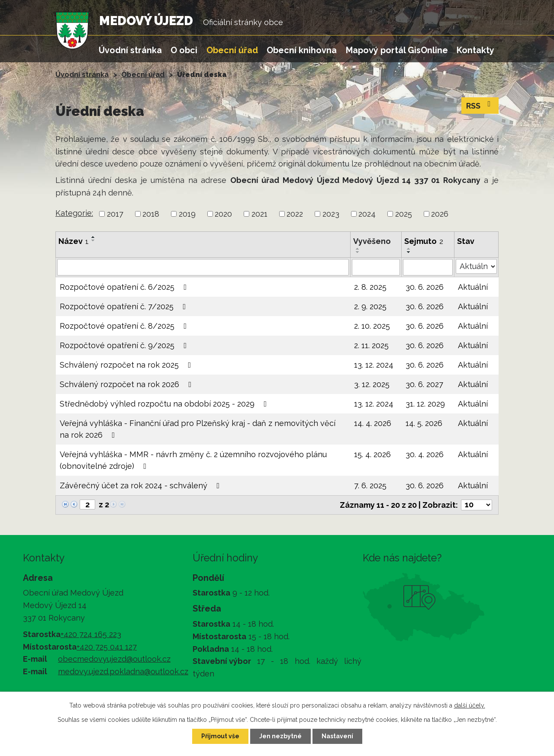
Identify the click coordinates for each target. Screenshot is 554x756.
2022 (295, 214)
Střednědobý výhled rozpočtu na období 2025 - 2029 (165, 404)
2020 (223, 214)
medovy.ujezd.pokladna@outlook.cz (123, 671)
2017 (115, 214)
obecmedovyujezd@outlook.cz (114, 659)
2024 (367, 214)
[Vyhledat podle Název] (203, 267)
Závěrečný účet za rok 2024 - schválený (142, 485)
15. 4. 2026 (372, 454)
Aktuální (473, 287)
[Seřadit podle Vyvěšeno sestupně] (358, 252)
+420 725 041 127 (107, 647)
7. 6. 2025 (370, 485)
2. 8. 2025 (370, 287)
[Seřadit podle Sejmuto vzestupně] (409, 249)
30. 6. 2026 (425, 287)
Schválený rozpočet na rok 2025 (127, 365)
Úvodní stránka (130, 50)
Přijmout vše (220, 736)
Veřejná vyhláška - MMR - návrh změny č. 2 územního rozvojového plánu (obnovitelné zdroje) (193, 460)
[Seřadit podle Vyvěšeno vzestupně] (358, 249)
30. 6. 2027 (424, 384)
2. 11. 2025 (371, 345)
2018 (151, 214)
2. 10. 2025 (372, 326)
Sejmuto (424, 241)
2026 (440, 214)
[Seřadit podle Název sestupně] (93, 240)
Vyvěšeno (372, 241)
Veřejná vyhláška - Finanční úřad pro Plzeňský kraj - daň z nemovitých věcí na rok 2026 (198, 429)
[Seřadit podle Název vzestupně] (93, 237)
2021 (259, 214)
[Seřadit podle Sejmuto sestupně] (409, 252)
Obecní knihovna (302, 50)
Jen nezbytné (280, 736)
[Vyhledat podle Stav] (476, 266)
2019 (187, 214)
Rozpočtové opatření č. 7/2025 (125, 306)
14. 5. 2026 (424, 423)
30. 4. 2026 (425, 454)
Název (74, 241)
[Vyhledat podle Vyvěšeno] (376, 267)
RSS (480, 105)
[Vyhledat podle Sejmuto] (428, 267)
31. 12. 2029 (425, 404)
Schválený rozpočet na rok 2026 (127, 384)
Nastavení (337, 736)
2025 (404, 214)
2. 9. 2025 (370, 306)
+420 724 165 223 (91, 634)
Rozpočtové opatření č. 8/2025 (125, 326)
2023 (331, 214)
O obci (184, 50)
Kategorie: (74, 213)
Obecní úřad (232, 50)
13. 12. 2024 (374, 365)
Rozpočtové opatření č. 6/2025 (125, 287)
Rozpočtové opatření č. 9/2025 (125, 345)
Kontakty (475, 50)
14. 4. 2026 (373, 423)
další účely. (470, 705)
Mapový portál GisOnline (397, 50)
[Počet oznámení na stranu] (477, 505)
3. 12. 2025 (372, 384)
